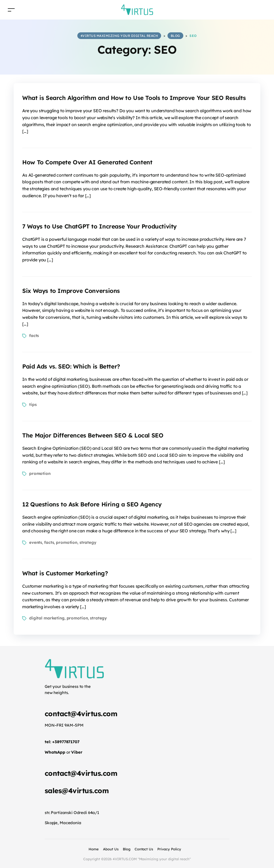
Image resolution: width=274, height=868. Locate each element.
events (36, 542)
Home (94, 849)
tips (33, 404)
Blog (127, 849)
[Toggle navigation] (11, 10)
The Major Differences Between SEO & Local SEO (93, 435)
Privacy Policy (169, 849)
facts (34, 336)
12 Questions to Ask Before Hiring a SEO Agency (92, 504)
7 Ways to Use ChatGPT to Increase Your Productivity (99, 226)
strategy (88, 542)
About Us (111, 849)
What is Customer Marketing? (65, 573)
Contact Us (144, 849)
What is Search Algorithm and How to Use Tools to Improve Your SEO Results (134, 98)
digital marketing (47, 618)
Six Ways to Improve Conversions (71, 291)
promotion (40, 473)
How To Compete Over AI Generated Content (87, 162)
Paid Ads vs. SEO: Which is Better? (71, 366)
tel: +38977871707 (62, 742)
